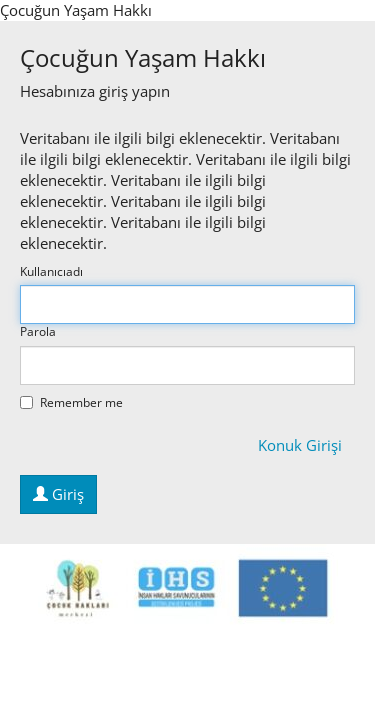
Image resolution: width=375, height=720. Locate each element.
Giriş (58, 494)
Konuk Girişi (300, 445)
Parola (38, 332)
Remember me (71, 403)
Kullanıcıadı (51, 272)
